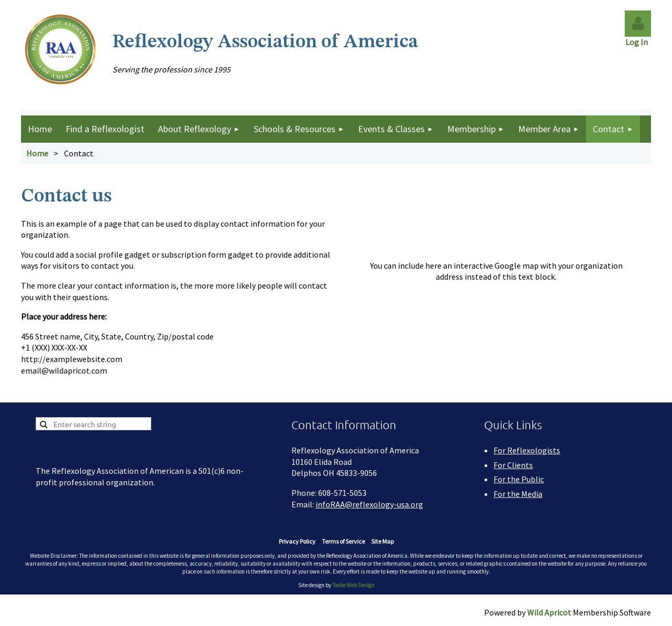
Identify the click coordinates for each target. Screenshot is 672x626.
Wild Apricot (549, 612)
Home (37, 153)
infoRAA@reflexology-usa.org (369, 504)
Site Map (382, 541)
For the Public (519, 479)
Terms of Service (343, 541)
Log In (638, 42)
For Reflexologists (527, 450)
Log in (638, 24)
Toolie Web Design (353, 585)
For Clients (513, 465)
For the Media (518, 494)
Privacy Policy (297, 541)
